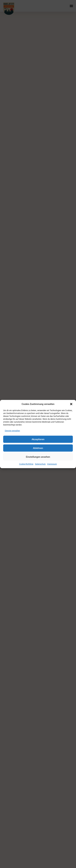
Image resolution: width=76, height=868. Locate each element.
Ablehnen (38, 448)
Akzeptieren (38, 439)
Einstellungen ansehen (38, 457)
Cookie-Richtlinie (26, 464)
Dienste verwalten (12, 431)
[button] (71, 404)
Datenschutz (40, 464)
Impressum (52, 464)
